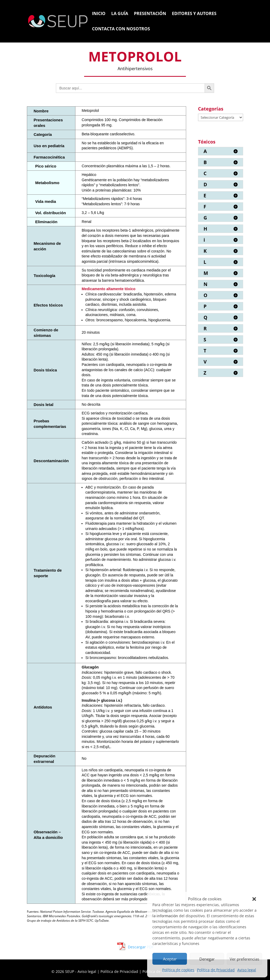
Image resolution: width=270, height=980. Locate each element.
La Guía (120, 14)
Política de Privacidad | (121, 971)
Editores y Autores (194, 14)
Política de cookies (178, 970)
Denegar (207, 959)
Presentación (150, 14)
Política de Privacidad (216, 970)
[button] (254, 899)
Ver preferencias (244, 959)
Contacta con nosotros (121, 29)
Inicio (99, 14)
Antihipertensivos (135, 69)
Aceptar (170, 959)
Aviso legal (247, 970)
